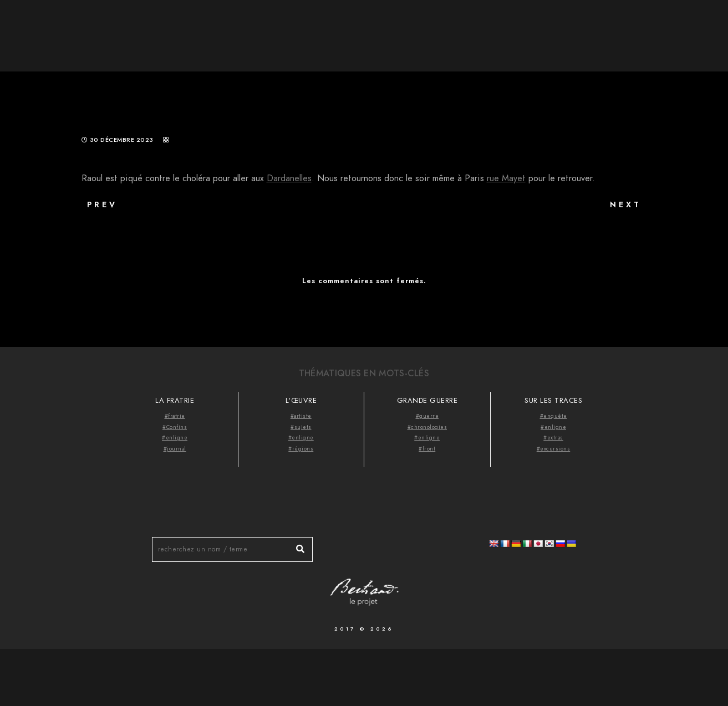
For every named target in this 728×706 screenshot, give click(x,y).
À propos (533, 28)
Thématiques (599, 28)
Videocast (668, 28)
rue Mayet (506, 178)
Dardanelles (289, 178)
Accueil (479, 28)
